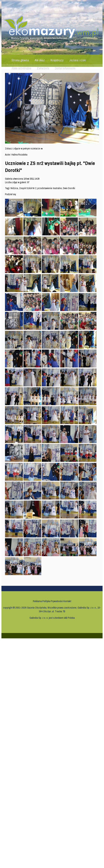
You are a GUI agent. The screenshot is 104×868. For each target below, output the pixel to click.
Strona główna (20, 60)
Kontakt (67, 601)
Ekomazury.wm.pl (53, 28)
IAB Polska (69, 618)
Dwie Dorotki (69, 188)
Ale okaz (40, 60)
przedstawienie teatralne (50, 188)
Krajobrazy (57, 60)
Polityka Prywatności (53, 601)
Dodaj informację (65, 68)
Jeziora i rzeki (78, 60)
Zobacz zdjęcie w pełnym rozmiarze (24, 149)
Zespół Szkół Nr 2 (28, 188)
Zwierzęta (43, 68)
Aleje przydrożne (21, 68)
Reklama (37, 601)
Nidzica (14, 188)
